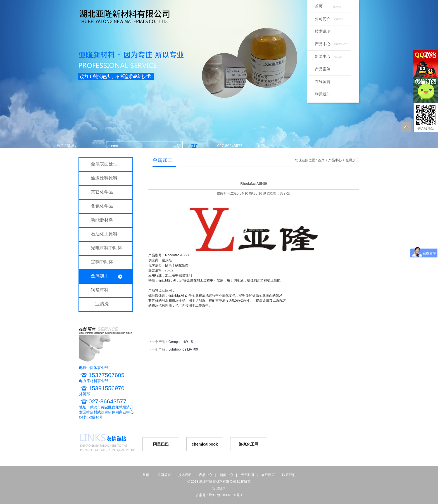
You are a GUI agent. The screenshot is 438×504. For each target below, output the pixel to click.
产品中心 (331, 44)
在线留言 (323, 82)
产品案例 (323, 69)
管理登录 (219, 488)
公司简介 (330, 19)
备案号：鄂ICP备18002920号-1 (219, 495)
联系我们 (323, 94)
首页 (328, 6)
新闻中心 (328, 57)
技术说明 (323, 31)
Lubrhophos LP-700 (183, 349)
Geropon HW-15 (181, 342)
